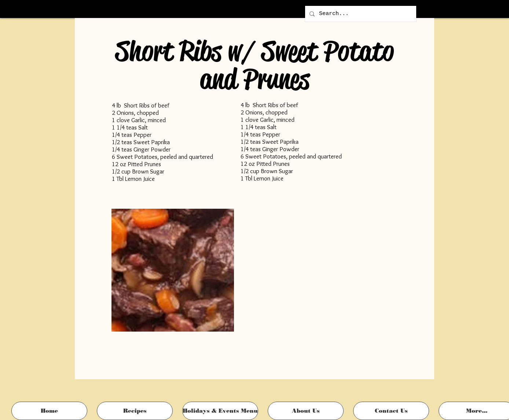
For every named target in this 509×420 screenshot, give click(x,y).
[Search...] (360, 14)
